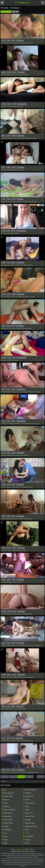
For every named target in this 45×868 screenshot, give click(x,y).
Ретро (31, 265)
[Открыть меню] (2, 3)
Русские (20, 43)
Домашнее (9, 75)
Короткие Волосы (18, 202)
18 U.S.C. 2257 (24, 851)
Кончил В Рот (5, 424)
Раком (3, 75)
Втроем (3, 677)
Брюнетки (8, 43)
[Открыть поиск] (43, 3)
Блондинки (4, 233)
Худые (19, 550)
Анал (3, 43)
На (22, 3)
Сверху (26, 75)
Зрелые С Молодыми (35, 392)
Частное (21, 107)
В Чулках (15, 75)
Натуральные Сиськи (31, 138)
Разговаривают (24, 265)
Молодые (14, 43)
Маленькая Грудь (28, 43)
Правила (13, 851)
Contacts (32, 851)
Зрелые (21, 75)
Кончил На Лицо (35, 424)
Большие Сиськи (34, 773)
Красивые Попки (27, 614)
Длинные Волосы (27, 329)
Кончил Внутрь (33, 202)
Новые (16, 12)
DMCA (18, 851)
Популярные (6, 12)
